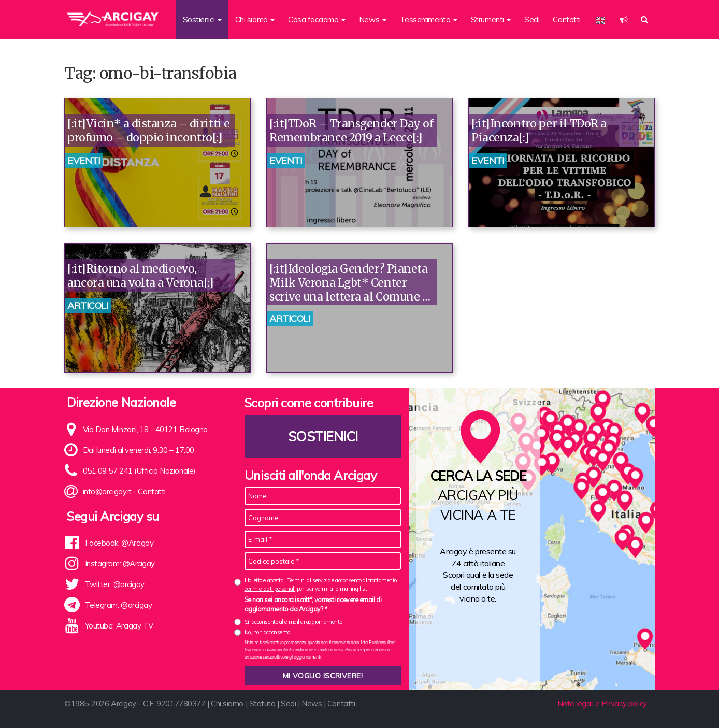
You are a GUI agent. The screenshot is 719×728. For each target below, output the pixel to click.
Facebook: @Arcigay (119, 543)
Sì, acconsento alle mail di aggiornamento (293, 622)
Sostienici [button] (202, 19)
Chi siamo (227, 703)
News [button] (373, 19)
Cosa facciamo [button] (317, 19)
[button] (624, 19)
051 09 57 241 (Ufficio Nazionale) (139, 471)
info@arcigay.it (107, 491)
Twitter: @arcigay (115, 584)
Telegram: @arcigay (119, 605)
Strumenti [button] (491, 19)
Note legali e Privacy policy (602, 703)
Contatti (566, 19)
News (312, 703)
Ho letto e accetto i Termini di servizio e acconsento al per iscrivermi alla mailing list (321, 584)
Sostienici (323, 437)
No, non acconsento (267, 632)
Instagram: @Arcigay (120, 563)
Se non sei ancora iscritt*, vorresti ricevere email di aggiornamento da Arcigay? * (313, 604)
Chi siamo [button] (255, 19)
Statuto (262, 703)
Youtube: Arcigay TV (119, 626)
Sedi (532, 19)
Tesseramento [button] (429, 19)
